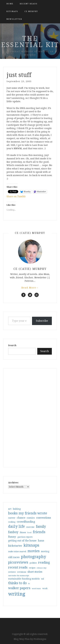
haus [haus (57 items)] (41, 541)
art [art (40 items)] (10, 509)
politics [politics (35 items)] (33, 563)
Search (12, 345)
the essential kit (30, 42)
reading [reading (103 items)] (44, 562)
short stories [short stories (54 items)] (35, 572)
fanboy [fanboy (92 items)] (13, 532)
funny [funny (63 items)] (12, 537)
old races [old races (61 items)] (14, 557)
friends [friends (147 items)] (39, 532)
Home (10, 4)
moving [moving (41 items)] (45, 551)
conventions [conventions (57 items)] (44, 518)
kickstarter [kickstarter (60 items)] (15, 546)
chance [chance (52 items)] (21, 518)
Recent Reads (29, 4)
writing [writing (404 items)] (17, 594)
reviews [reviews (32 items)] (12, 572)
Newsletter (14, 19)
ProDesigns (40, 639)
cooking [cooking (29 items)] (12, 522)
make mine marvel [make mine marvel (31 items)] (17, 552)
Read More (30, 288)
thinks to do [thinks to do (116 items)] (17, 583)
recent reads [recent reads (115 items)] (18, 567)
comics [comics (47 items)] (31, 518)
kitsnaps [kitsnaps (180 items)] (31, 545)
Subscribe (42, 321)
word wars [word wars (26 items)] (36, 589)
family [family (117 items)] (41, 527)
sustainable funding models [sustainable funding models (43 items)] (24, 579)
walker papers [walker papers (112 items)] (19, 588)
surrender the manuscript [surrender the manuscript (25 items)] (19, 576)
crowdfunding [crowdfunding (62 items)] (26, 522)
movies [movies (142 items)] (34, 551)
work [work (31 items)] (45, 588)
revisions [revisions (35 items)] (22, 572)
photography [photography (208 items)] (34, 557)
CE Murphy (31, 11)
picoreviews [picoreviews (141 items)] (18, 562)
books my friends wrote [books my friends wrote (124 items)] (28, 513)
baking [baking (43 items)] (17, 509)
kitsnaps (12, 11)
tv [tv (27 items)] (29, 584)
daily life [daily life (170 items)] (16, 526)
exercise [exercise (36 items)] (30, 527)
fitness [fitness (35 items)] (23, 532)
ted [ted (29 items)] (42, 579)
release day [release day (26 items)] (42, 568)
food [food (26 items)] (29, 533)
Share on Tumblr (16, 196)
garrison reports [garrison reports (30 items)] (25, 537)
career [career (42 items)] (12, 518)
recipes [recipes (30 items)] (32, 568)
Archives (13, 483)
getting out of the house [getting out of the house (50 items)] (22, 541)
